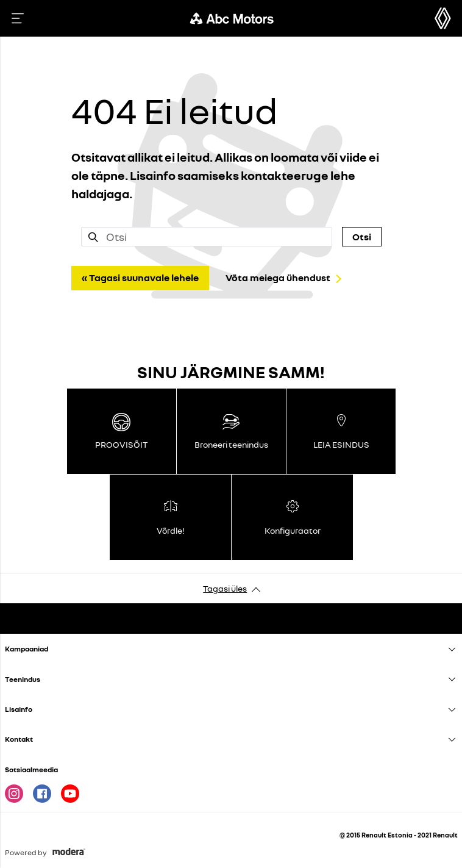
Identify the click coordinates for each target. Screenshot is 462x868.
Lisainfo (19, 709)
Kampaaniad (27, 649)
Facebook (42, 794)
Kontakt (19, 739)
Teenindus (23, 679)
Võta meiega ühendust (278, 278)
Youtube (70, 794)
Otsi (362, 237)
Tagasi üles (225, 588)
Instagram (14, 794)
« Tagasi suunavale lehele (140, 278)
